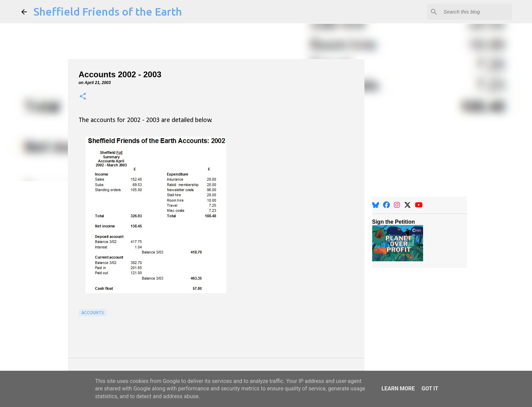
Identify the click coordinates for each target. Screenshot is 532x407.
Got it (430, 389)
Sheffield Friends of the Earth (108, 12)
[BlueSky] (376, 205)
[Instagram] (397, 205)
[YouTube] (419, 205)
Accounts (93, 313)
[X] (407, 205)
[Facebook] (386, 205)
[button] (83, 97)
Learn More (398, 389)
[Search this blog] (476, 12)
